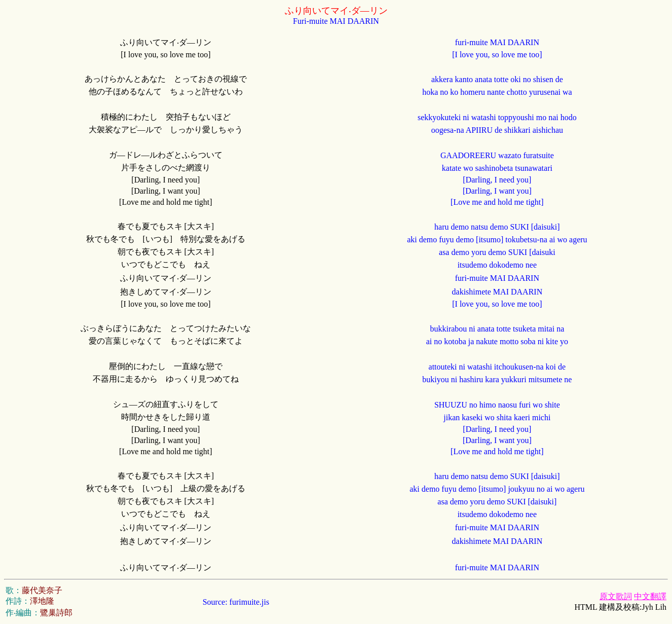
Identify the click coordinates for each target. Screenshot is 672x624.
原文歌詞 (616, 596)
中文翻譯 (650, 596)
